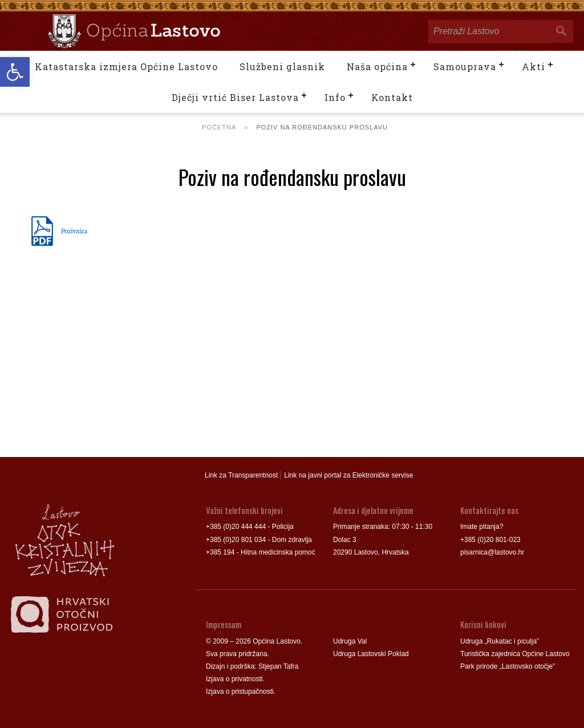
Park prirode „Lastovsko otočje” (508, 666)
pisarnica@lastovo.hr (492, 552)
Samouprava (465, 66)
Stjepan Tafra (279, 666)
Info (335, 97)
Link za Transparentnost (241, 475)
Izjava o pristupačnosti (240, 691)
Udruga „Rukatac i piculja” (500, 641)
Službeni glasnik (282, 66)
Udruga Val (350, 641)
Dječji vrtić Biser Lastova (235, 97)
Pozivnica (74, 230)
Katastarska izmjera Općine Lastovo (126, 66)
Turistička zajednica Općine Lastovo (515, 654)
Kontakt (392, 97)
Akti (534, 66)
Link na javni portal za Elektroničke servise (348, 475)
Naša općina (377, 66)
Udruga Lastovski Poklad (371, 654)
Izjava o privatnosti (234, 679)
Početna (219, 127)
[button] (15, 72)
